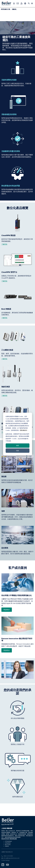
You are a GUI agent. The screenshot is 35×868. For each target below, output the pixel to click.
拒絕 (18, 450)
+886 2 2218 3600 (8, 856)
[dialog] (17, 434)
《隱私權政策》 (23, 430)
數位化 (14, 9)
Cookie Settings (5, 860)
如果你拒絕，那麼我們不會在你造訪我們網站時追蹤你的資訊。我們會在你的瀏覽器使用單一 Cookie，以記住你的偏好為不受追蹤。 (17, 437)
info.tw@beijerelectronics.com (11, 858)
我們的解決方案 (6, 9)
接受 (18, 445)
